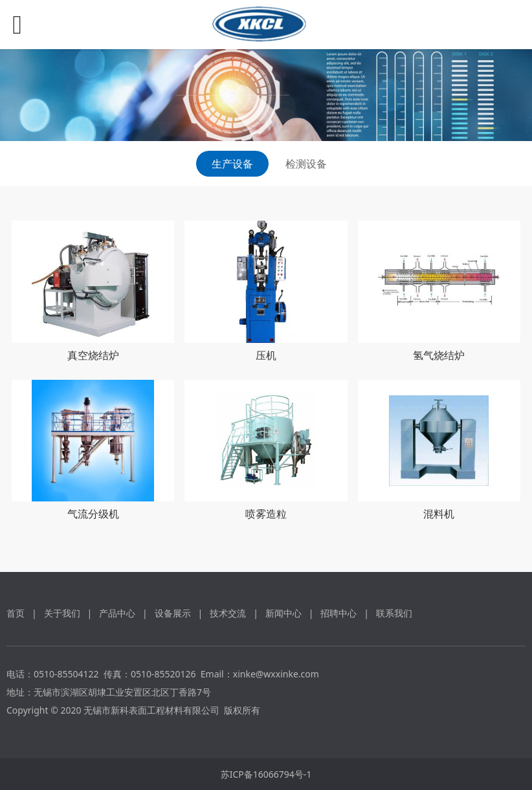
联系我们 (394, 613)
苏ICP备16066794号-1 (266, 774)
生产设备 (232, 164)
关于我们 (62, 613)
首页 (16, 613)
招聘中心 (338, 613)
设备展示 (173, 613)
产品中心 (117, 613)
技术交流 (228, 613)
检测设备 (306, 164)
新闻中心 (283, 613)
